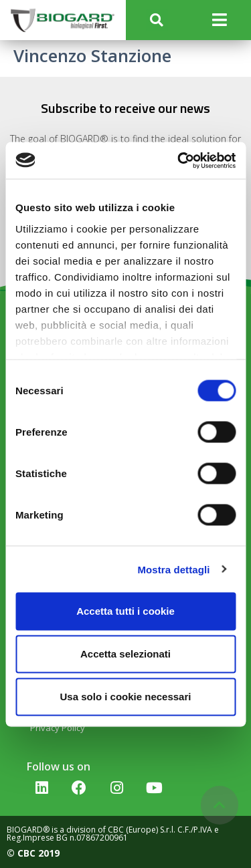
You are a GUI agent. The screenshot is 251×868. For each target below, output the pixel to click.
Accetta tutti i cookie (125, 611)
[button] (157, 20)
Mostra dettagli (173, 569)
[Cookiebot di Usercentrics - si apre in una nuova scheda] (179, 160)
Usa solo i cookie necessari (126, 697)
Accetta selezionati (125, 654)
